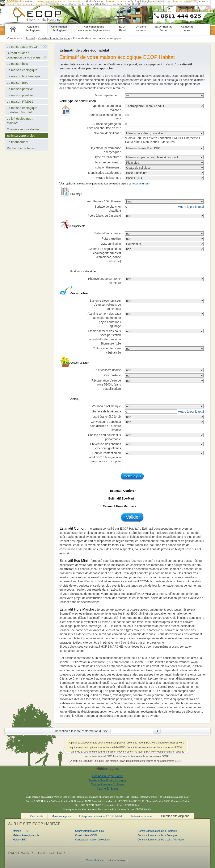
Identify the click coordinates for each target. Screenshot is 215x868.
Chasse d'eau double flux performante (104, 437)
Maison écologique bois (26, 835)
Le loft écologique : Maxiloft (20, 121)
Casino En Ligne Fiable (108, 776)
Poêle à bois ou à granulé (104, 216)
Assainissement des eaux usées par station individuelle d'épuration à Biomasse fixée (104, 337)
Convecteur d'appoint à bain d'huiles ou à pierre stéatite (105, 426)
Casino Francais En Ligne (107, 784)
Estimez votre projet (21, 136)
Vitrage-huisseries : (108, 178)
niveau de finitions (141, 184)
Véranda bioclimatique (106, 406)
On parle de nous (141, 28)
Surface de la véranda (107, 411)
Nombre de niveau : (108, 162)
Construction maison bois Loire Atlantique (161, 840)
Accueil (30, 38)
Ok (157, 731)
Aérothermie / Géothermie (104, 201)
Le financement (18, 142)
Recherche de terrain (21, 148)
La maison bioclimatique (24, 76)
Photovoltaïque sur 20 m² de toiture (105, 281)
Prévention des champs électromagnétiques (106, 446)
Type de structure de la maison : (106, 108)
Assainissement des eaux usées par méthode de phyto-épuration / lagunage (104, 320)
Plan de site (37, 816)
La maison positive (20, 95)
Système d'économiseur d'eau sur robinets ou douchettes (105, 305)
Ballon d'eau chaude (108, 233)
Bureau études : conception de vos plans (24, 55)
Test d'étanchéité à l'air (106, 417)
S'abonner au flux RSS (208, 9)
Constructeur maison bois (89, 831)
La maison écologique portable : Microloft (22, 110)
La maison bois (17, 64)
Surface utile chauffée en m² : (105, 117)
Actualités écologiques (33, 28)
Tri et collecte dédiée (107, 370)
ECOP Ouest (123, 28)
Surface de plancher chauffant (108, 209)
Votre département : (108, 95)
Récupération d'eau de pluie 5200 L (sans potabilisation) (106, 385)
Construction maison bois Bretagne (157, 835)
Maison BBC (20, 840)
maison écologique (18, 4)
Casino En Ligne (108, 788)
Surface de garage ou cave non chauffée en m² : (104, 126)
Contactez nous (187, 28)
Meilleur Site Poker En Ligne (108, 780)
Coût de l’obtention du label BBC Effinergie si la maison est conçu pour (105, 457)
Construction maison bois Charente (157, 831)
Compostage (113, 375)
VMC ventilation (111, 244)
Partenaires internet (141, 816)
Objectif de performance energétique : (105, 150)
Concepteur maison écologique (92, 840)
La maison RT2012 (20, 101)
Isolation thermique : (108, 167)
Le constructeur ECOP (22, 47)
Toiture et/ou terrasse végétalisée (107, 350)
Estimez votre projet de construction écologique (31, 15)
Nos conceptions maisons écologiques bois (94, 28)
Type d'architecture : (108, 157)
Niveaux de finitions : (107, 133)
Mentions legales (61, 816)
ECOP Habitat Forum (164, 28)
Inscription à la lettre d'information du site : (82, 731)
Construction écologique (59, 28)
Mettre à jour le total (191, 207)
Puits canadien (111, 239)
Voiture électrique (95, 860)
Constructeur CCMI (86, 835)
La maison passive (20, 89)
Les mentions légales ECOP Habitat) (121, 805)
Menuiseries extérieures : (105, 173)
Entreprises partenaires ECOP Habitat (101, 816)
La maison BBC (18, 83)
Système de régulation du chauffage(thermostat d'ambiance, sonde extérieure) (104, 255)
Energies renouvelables (23, 129)
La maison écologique (22, 70)
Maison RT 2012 (22, 831)
